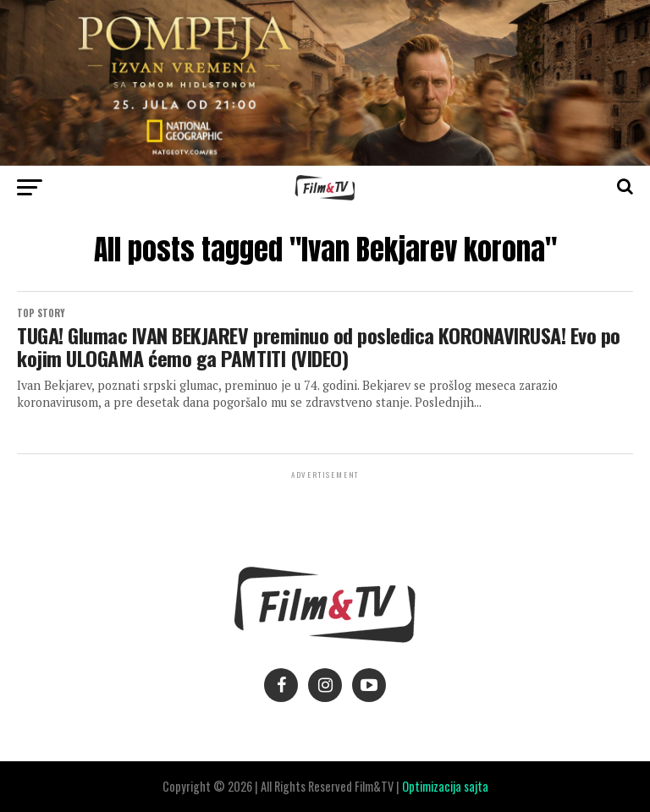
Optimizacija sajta (445, 786)
